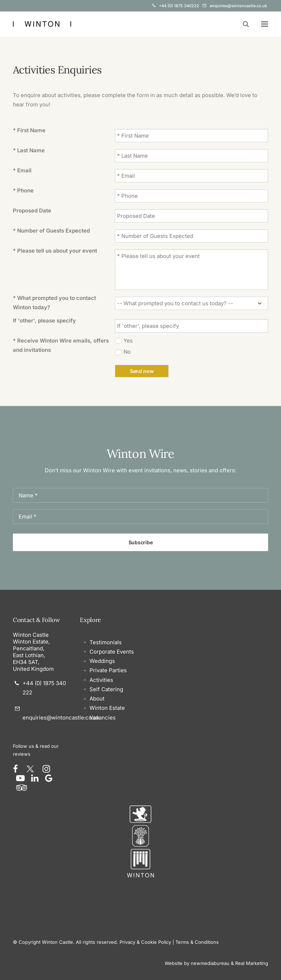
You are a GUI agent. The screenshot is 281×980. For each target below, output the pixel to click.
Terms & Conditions (197, 942)
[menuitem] (176, 6)
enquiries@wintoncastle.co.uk (238, 6)
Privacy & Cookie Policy (145, 942)
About (97, 699)
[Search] (243, 24)
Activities (101, 680)
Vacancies (103, 718)
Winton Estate (107, 708)
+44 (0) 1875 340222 (179, 6)
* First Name (29, 130)
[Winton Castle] (42, 24)
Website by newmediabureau (197, 963)
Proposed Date (32, 211)
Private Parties (108, 670)
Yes (128, 341)
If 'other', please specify (44, 321)
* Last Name (29, 150)
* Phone (23, 190)
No (127, 352)
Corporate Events (112, 652)
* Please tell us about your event (55, 251)
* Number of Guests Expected (51, 231)
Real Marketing (252, 963)
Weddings (102, 661)
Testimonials (106, 642)
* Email (22, 170)
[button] (265, 24)
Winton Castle (31, 635)
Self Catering (106, 689)
